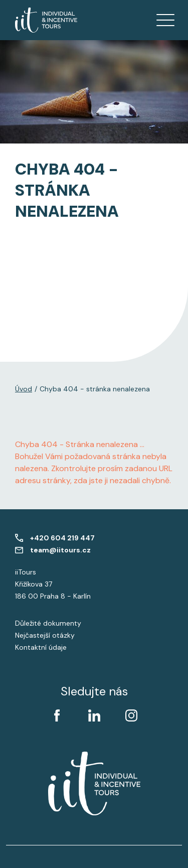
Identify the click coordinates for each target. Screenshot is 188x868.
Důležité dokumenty (48, 623)
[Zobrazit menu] (165, 20)
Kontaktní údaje (41, 647)
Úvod (24, 389)
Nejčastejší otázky (45, 635)
